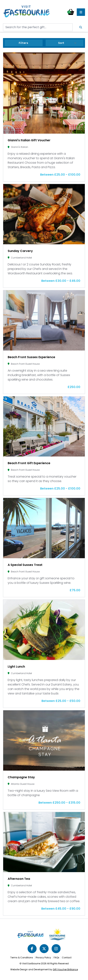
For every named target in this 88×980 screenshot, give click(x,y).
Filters (24, 43)
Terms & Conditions (22, 958)
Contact (67, 958)
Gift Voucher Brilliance (65, 969)
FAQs (56, 958)
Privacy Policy (43, 958)
